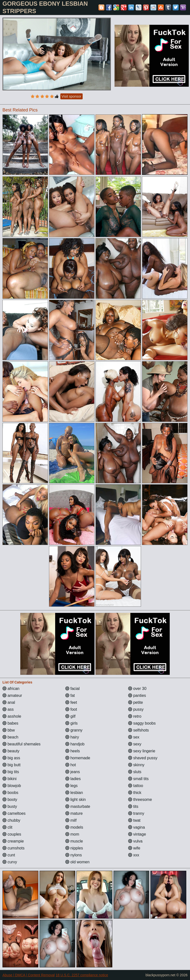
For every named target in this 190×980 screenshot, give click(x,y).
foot (71, 709)
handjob (75, 744)
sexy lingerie (142, 751)
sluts (135, 772)
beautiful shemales (22, 744)
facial (72, 689)
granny (74, 730)
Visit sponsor (71, 96)
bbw (9, 730)
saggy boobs (142, 723)
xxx (134, 855)
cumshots (13, 848)
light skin (76, 800)
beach (10, 737)
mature (74, 813)
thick (135, 793)
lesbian (74, 793)
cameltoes (14, 813)
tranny (136, 813)
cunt (9, 855)
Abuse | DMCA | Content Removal (29, 975)
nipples (74, 848)
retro (135, 716)
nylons (74, 855)
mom (72, 834)
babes (10, 723)
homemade (78, 758)
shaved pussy (143, 758)
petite (136, 702)
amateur (12, 695)
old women (77, 862)
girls (71, 723)
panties (137, 695)
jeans (73, 772)
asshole (12, 716)
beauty (11, 751)
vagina (137, 827)
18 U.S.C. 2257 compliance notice (82, 975)
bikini (10, 779)
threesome (140, 800)
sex (134, 737)
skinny (136, 765)
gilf (70, 716)
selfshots (139, 730)
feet (71, 702)
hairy (72, 737)
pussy (136, 709)
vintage (137, 834)
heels (73, 751)
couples (12, 834)
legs (71, 786)
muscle (74, 841)
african (11, 689)
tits (133, 806)
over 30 (137, 689)
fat (70, 695)
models (74, 827)
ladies (73, 779)
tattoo (136, 786)
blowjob (12, 786)
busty (10, 806)
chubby (11, 820)
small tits (138, 779)
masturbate (78, 806)
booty (10, 800)
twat (134, 820)
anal (9, 702)
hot (71, 765)
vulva (135, 841)
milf (71, 820)
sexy (135, 744)
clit (7, 827)
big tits (11, 772)
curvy (10, 862)
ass (8, 709)
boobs (10, 793)
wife (134, 848)
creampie (13, 841)
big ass (11, 758)
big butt (12, 765)
